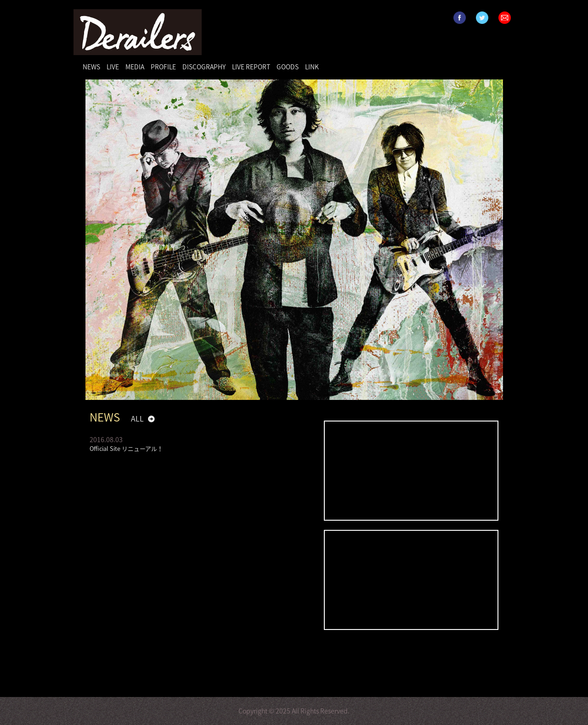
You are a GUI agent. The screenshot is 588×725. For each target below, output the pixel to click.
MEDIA (135, 67)
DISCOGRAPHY (204, 67)
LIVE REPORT (251, 67)
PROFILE (163, 67)
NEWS (91, 67)
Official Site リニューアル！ (126, 448)
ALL (137, 418)
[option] (294, 240)
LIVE (113, 67)
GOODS (288, 67)
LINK (312, 67)
